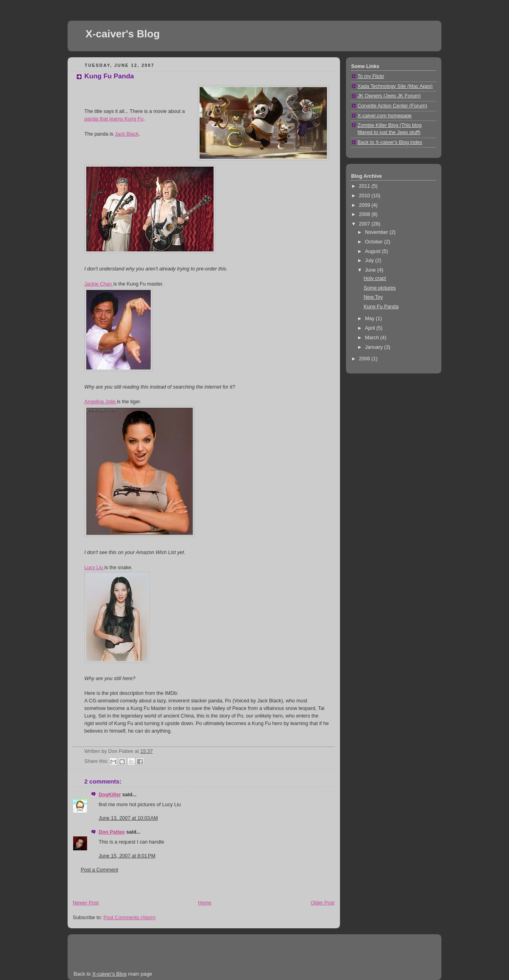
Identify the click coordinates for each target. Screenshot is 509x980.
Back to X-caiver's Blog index (390, 142)
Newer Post (86, 903)
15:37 (147, 751)
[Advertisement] (161, 889)
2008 (365, 214)
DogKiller (110, 795)
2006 (365, 359)
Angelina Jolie (101, 402)
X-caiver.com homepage (385, 116)
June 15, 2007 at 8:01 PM (127, 856)
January (375, 347)
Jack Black (126, 134)
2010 (365, 196)
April (371, 328)
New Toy (373, 297)
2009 (365, 205)
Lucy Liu (94, 568)
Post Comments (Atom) (129, 918)
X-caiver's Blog (123, 34)
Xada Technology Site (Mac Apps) (395, 86)
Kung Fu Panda (109, 76)
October (375, 242)
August (374, 251)
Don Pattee (112, 832)
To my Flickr (371, 76)
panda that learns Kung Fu (114, 119)
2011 (365, 186)
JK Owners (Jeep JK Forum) (389, 96)
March (373, 338)
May (370, 319)
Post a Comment (99, 870)
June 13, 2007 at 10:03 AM (128, 818)
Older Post (322, 903)
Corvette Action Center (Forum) (392, 106)
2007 (365, 224)
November (377, 232)
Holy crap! (375, 278)
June (371, 270)
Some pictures (380, 288)
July (370, 261)
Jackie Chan (99, 284)
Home (205, 903)
